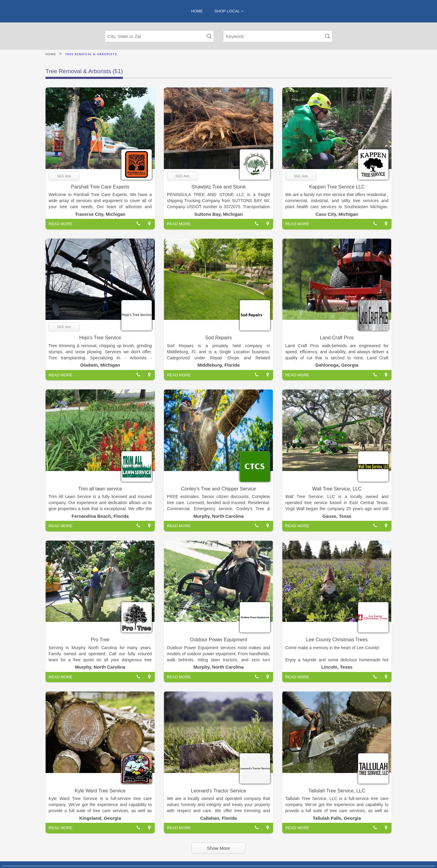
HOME (197, 11)
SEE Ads (64, 176)
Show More (218, 848)
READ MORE (61, 224)
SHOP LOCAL (229, 11)
